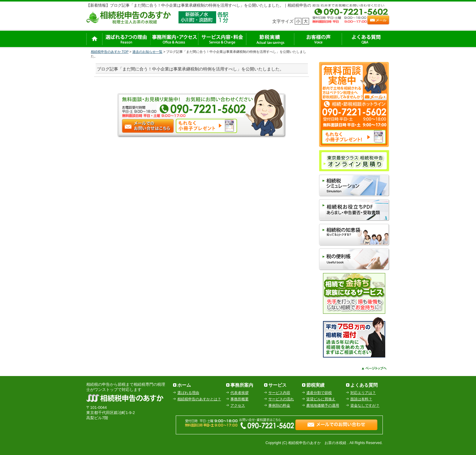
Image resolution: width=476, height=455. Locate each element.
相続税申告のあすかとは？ (199, 399)
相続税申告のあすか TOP (110, 52)
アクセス (238, 405)
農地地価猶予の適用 (323, 405)
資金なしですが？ (365, 405)
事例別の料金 (279, 405)
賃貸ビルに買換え (321, 399)
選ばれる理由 (188, 393)
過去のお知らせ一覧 (147, 52)
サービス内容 (279, 393)
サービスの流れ (281, 399)
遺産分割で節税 (319, 393)
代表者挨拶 (240, 393)
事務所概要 (240, 399)
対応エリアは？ (363, 393)
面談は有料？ (361, 399)
